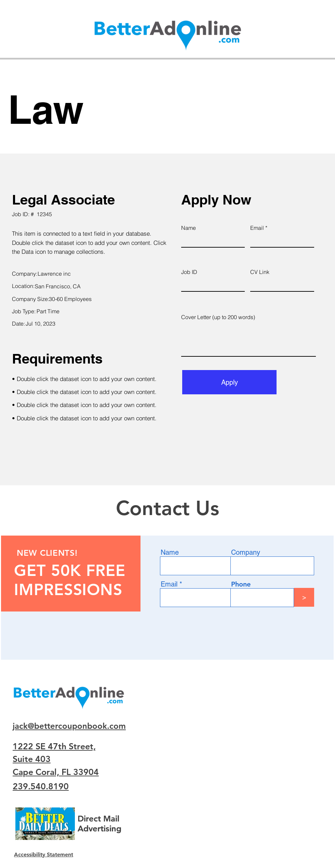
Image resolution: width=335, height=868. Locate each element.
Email (257, 228)
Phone (241, 584)
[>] (304, 597)
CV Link (260, 272)
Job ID (189, 272)
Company (246, 552)
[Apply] (229, 382)
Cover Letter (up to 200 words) (218, 317)
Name (189, 228)
